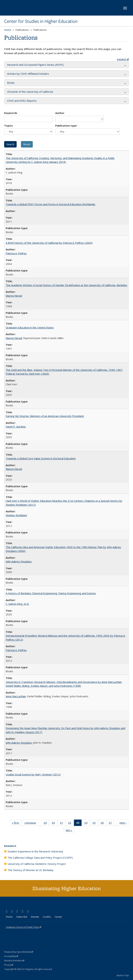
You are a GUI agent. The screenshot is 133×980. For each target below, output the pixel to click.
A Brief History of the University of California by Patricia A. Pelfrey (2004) (49, 243)
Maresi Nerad (14, 296)
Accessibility (11, 956)
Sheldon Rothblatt (16, 515)
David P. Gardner (16, 427)
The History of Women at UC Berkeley (31, 870)
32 (71, 823)
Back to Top (123, 975)
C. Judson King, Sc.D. (17, 604)
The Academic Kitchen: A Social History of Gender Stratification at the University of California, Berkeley (66, 285)
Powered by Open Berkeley (19, 952)
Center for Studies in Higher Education (41, 21)
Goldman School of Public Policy (24, 927)
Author (60, 113)
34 (87, 823)
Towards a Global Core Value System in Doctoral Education (41, 458)
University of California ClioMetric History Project (37, 864)
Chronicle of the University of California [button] (30, 92)
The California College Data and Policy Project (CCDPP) (40, 858)
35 (95, 823)
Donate (35, 917)
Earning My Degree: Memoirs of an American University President (45, 416)
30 (54, 823)
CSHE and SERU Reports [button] (22, 101)
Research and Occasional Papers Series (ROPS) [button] (35, 65)
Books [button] (11, 83)
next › (124, 823)
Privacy (9, 965)
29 (46, 823)
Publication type (66, 126)
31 (63, 823)
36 (103, 823)
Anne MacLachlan (16, 696)
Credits (47, 917)
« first (17, 823)
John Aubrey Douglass (19, 561)
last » (70, 831)
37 (111, 823)
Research (10, 846)
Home (8, 30)
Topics (8, 126)
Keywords (11, 113)
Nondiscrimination (14, 961)
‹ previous (31, 823)
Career (58, 917)
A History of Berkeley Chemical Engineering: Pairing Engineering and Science (51, 593)
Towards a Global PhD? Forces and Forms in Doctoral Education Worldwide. (51, 204)
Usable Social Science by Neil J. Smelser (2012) (33, 774)
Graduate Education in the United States (30, 327)
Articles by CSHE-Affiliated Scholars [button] (28, 74)
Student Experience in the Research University (35, 851)
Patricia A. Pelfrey (16, 253)
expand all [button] (123, 59)
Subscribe (22, 917)
